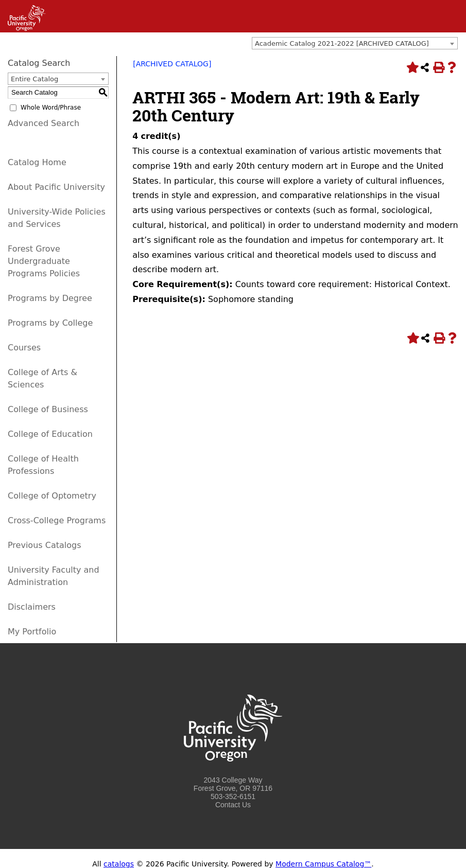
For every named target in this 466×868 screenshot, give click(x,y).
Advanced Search (44, 123)
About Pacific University (56, 187)
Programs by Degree (50, 298)
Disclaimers (32, 607)
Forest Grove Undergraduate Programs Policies (44, 261)
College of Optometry (52, 496)
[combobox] (355, 43)
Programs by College (50, 323)
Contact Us (233, 805)
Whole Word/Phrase (51, 108)
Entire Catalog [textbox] (34, 79)
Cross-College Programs (57, 520)
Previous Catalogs (44, 545)
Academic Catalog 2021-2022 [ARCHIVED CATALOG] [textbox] (342, 43)
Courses (24, 348)
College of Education (50, 434)
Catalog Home (37, 162)
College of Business (48, 409)
